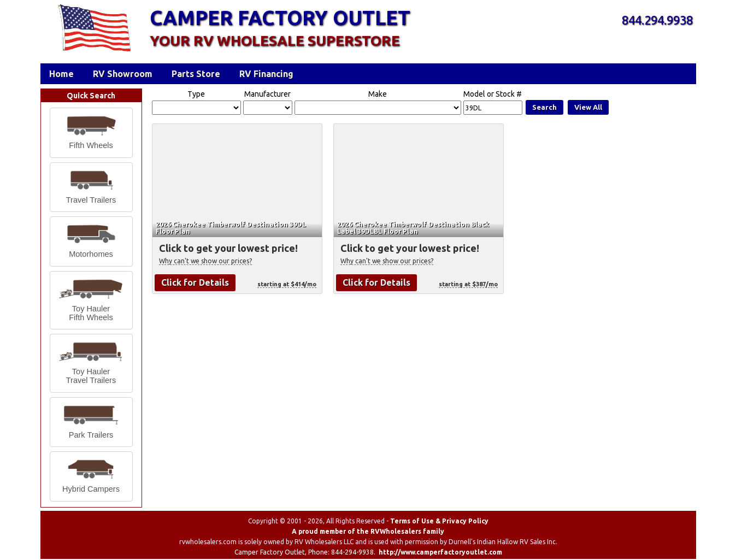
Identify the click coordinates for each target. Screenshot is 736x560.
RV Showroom (123, 74)
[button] (91, 133)
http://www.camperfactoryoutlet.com (440, 552)
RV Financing (266, 74)
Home (61, 74)
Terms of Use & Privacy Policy (439, 521)
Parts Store (196, 74)
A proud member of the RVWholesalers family (368, 531)
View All (588, 107)
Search (544, 107)
